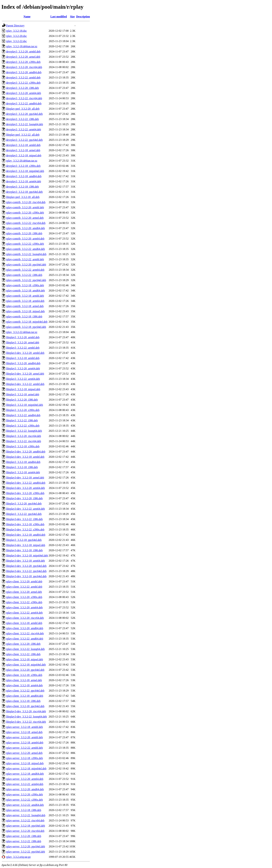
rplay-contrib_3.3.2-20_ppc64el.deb (26, 265)
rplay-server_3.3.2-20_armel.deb (24, 753)
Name (27, 17)
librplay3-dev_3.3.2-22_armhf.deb (25, 384)
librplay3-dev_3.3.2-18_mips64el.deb (27, 555)
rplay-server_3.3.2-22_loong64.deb (26, 815)
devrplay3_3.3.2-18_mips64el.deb (25, 171)
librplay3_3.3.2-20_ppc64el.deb (24, 504)
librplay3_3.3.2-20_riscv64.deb (24, 436)
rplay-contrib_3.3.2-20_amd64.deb (25, 228)
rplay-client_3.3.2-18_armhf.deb (24, 623)
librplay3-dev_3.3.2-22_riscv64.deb (26, 722)
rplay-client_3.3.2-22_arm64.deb (24, 613)
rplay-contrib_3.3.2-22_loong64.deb (26, 254)
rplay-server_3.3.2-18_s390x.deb (24, 758)
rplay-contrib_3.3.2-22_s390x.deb (25, 244)
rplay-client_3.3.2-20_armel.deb (24, 592)
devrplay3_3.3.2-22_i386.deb (22, 119)
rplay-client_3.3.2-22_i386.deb (23, 654)
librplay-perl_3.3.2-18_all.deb (23, 197)
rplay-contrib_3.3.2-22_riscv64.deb (26, 223)
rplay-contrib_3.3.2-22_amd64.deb (25, 249)
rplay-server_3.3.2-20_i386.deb (24, 836)
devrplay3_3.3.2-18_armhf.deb (23, 145)
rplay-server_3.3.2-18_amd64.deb (25, 774)
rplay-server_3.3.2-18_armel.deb (24, 732)
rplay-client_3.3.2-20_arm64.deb (24, 607)
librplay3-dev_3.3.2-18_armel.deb (25, 478)
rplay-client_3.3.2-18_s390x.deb (24, 675)
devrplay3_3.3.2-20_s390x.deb (23, 62)
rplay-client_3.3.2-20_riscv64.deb (25, 618)
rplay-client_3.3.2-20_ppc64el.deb (25, 670)
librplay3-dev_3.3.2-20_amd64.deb (26, 452)
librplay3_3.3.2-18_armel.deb (23, 394)
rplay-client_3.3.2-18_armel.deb (24, 680)
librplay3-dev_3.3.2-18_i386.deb (24, 550)
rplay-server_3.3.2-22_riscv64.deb (25, 820)
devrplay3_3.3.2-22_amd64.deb (24, 103)
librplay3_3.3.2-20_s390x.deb (23, 410)
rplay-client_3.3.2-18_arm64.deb (24, 685)
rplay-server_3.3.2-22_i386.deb (24, 841)
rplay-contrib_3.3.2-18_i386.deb (24, 316)
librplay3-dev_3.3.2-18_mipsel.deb (26, 545)
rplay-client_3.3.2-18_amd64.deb (25, 696)
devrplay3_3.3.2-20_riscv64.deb (24, 67)
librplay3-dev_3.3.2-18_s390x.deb (25, 524)
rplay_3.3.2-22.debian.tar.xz (22, 332)
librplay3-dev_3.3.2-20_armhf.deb (25, 353)
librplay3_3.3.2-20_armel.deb (23, 342)
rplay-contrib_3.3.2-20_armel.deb (25, 218)
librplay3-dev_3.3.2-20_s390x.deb (25, 493)
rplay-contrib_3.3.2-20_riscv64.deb (26, 202)
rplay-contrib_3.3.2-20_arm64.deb (25, 239)
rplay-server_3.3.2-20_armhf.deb (24, 737)
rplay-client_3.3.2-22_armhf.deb (24, 587)
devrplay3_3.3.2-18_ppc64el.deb (24, 192)
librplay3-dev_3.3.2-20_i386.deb (24, 498)
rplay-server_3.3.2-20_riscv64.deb (25, 831)
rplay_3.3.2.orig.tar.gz (18, 857)
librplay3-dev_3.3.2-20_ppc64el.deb (26, 566)
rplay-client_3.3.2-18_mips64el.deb (26, 665)
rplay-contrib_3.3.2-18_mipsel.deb (25, 311)
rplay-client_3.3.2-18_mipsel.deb (25, 659)
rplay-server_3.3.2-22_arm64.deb (25, 784)
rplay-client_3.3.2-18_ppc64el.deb (25, 706)
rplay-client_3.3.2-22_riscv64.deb (25, 633)
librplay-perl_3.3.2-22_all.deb (23, 135)
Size (72, 17)
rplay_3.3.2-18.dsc (16, 31)
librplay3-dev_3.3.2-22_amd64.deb (26, 483)
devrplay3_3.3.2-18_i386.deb (22, 187)
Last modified (59, 17)
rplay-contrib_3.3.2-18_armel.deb (25, 306)
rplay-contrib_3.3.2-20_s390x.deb (25, 213)
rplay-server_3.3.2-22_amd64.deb (25, 805)
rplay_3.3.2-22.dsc (16, 41)
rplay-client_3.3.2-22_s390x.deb (24, 602)
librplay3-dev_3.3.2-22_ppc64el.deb (26, 571)
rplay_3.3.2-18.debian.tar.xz (22, 46)
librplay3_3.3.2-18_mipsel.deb (23, 389)
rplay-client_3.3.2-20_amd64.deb (25, 628)
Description (83, 17)
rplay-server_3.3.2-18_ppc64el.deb (25, 826)
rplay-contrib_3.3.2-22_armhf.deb (25, 259)
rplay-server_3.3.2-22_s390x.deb (24, 800)
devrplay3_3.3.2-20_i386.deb (22, 88)
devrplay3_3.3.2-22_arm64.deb (24, 129)
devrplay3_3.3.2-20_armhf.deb (23, 52)
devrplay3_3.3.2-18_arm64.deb (24, 181)
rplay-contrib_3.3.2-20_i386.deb (24, 233)
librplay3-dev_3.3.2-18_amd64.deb (26, 535)
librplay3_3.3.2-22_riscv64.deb (24, 441)
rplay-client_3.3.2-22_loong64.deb (25, 649)
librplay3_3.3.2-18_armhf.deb (23, 358)
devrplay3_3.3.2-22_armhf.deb (23, 77)
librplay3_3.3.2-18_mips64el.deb (25, 405)
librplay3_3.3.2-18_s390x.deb (23, 446)
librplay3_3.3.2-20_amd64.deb (23, 363)
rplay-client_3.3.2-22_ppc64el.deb (25, 691)
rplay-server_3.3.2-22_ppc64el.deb (25, 852)
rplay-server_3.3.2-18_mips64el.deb (26, 769)
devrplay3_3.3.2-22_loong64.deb (25, 124)
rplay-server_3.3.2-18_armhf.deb (24, 727)
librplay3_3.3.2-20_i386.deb (22, 400)
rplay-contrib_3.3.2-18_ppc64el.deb (26, 327)
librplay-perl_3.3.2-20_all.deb (23, 109)
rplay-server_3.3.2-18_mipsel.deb (25, 763)
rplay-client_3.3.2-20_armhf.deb (24, 581)
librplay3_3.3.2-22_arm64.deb (23, 379)
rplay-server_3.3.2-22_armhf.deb (24, 748)
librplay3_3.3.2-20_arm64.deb (23, 368)
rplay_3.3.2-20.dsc (16, 36)
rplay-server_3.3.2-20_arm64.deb (25, 779)
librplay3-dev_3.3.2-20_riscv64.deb (26, 711)
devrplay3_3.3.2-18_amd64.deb (24, 176)
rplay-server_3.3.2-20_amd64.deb (25, 789)
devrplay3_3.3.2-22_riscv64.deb (24, 98)
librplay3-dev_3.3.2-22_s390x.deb (25, 530)
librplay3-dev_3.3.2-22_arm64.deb (25, 509)
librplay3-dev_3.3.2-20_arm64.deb (25, 488)
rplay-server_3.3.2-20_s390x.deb (24, 794)
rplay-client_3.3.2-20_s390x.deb (24, 597)
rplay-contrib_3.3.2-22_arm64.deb (25, 270)
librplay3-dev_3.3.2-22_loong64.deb (26, 717)
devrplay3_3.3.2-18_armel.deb (23, 150)
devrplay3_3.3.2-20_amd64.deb (24, 72)
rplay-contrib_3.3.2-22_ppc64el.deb (26, 280)
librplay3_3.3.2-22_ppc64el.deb (24, 514)
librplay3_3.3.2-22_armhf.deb (23, 348)
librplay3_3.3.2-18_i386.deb (22, 467)
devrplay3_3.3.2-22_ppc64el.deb (24, 140)
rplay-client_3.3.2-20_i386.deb (23, 644)
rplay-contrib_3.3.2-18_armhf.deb (25, 296)
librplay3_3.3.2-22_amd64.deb (23, 415)
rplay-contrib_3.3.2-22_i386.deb (24, 275)
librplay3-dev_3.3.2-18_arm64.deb (25, 561)
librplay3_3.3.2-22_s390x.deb (23, 426)
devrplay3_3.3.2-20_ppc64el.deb (24, 114)
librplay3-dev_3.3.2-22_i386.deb (24, 519)
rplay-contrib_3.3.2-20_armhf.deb (25, 207)
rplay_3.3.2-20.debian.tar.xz (22, 161)
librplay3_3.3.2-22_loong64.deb (24, 431)
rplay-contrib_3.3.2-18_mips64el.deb (27, 322)
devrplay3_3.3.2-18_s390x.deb (23, 166)
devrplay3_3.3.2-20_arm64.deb (24, 93)
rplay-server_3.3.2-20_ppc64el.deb (25, 846)
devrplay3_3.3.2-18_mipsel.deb (24, 155)
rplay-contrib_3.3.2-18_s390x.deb (25, 285)
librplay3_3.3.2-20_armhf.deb (23, 337)
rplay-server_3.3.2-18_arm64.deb (25, 743)
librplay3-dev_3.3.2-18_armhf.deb (25, 457)
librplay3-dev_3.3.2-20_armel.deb (25, 374)
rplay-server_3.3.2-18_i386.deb (24, 810)
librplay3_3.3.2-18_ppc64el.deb (24, 540)
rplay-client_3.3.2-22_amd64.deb (25, 639)
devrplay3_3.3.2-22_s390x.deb (23, 83)
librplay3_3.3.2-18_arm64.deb (23, 472)
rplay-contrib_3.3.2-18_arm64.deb (25, 301)
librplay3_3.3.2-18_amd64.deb (23, 462)
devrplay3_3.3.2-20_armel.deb (23, 57)
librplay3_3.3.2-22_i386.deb (22, 420)
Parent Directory (15, 26)
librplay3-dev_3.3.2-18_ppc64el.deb (26, 576)
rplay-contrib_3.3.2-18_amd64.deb (25, 291)
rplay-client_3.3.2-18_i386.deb (23, 701)
